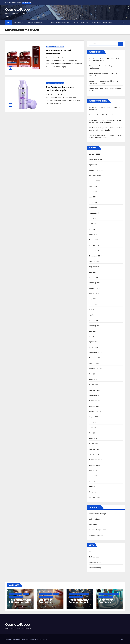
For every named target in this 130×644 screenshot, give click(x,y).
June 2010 (93, 476)
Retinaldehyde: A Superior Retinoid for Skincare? (79, 602)
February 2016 (95, 283)
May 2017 (93, 229)
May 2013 (93, 336)
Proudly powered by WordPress (15, 639)
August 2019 (94, 186)
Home (122, 639)
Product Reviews (36, 23)
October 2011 (94, 406)
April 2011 (93, 438)
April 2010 (93, 487)
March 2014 (94, 320)
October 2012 (95, 363)
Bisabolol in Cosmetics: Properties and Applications (47, 604)
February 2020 (95, 175)
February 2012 (95, 390)
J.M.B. (61, 58)
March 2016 (94, 277)
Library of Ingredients (59, 23)
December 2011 (95, 395)
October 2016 (95, 261)
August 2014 (94, 293)
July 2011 (93, 422)
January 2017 (94, 251)
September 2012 (96, 369)
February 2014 (95, 326)
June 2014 (93, 304)
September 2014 (96, 288)
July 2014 (93, 299)
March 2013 (94, 347)
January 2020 (95, 181)
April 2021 (93, 165)
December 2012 (95, 352)
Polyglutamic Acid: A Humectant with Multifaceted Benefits (20, 604)
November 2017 (95, 208)
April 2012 (93, 379)
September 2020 (96, 170)
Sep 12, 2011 (52, 58)
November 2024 (96, 159)
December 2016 (95, 256)
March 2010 (94, 492)
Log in (92, 552)
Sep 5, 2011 (52, 94)
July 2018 (93, 197)
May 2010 (93, 481)
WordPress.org (95, 568)
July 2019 (93, 192)
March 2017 (94, 240)
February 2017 (95, 245)
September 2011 (96, 411)
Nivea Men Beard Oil (105, 115)
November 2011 (95, 401)
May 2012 (93, 374)
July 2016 (93, 272)
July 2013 (93, 331)
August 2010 (94, 470)
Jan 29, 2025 (105, 606)
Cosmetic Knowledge (102, 23)
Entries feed (94, 557)
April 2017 (93, 234)
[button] (123, 23)
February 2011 (95, 449)
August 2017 (94, 213)
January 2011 (94, 454)
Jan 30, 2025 (15, 606)
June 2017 (93, 224)
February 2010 (95, 497)
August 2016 (94, 267)
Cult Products (81, 23)
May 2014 (93, 310)
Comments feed (96, 562)
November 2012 (95, 358)
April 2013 (93, 342)
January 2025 (95, 154)
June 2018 (93, 202)
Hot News (19, 23)
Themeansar (43, 639)
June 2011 (93, 428)
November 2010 (95, 460)
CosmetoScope (17, 9)
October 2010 (95, 465)
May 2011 (93, 433)
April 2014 (93, 315)
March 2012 (94, 385)
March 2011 (94, 444)
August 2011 (94, 417)
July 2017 (93, 218)
